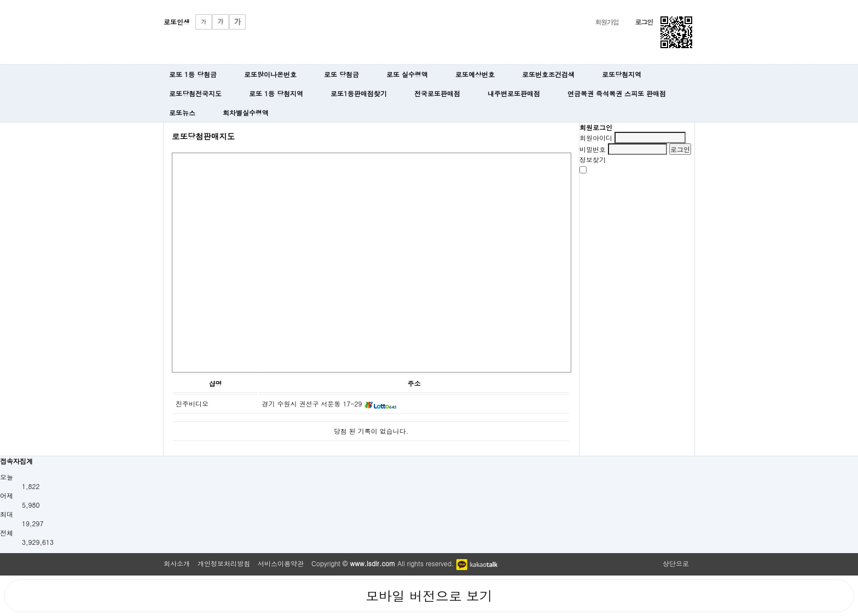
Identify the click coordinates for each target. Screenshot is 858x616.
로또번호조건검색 (548, 74)
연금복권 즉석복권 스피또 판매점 (617, 93)
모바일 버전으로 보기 (429, 596)
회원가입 (607, 22)
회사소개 (177, 563)
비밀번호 (593, 149)
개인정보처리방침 (224, 563)
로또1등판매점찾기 (359, 93)
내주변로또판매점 (514, 93)
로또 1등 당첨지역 (276, 93)
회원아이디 (596, 138)
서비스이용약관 (281, 563)
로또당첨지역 (622, 74)
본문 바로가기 (0, 0)
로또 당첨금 (341, 74)
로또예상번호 (475, 74)
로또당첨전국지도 (195, 93)
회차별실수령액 (246, 112)
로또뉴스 (182, 112)
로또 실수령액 (407, 74)
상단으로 (676, 563)
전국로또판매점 (437, 93)
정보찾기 (593, 159)
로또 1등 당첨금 (193, 74)
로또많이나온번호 (270, 74)
